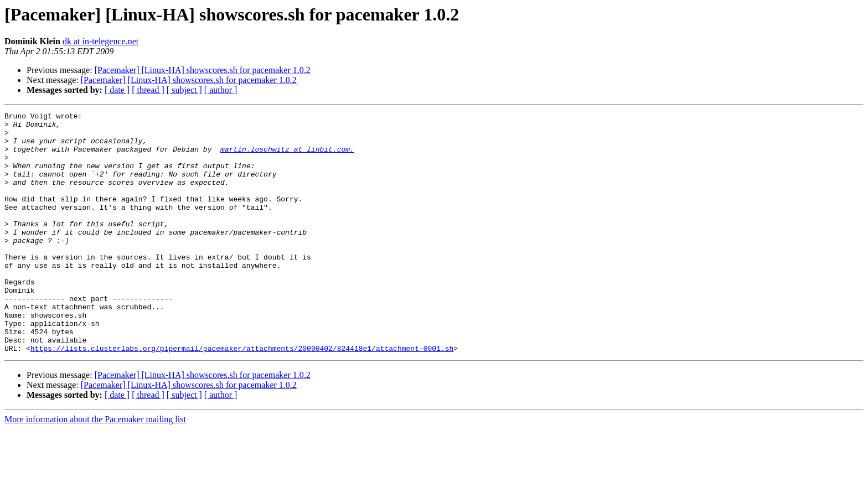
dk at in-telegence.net (100, 41)
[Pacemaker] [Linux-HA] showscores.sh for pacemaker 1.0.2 (203, 70)
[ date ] (117, 90)
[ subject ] (184, 90)
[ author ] (221, 90)
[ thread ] (148, 90)
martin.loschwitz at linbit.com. (287, 157)
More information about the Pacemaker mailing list (95, 467)
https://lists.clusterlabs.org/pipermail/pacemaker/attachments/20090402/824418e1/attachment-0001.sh (242, 396)
